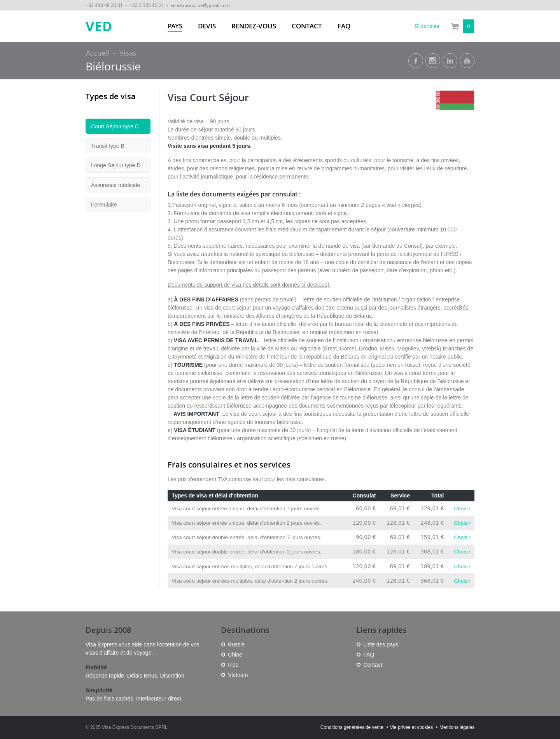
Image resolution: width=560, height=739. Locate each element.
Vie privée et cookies (412, 727)
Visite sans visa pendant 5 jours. (210, 146)
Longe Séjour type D (116, 165)
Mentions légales (457, 727)
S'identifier (427, 26)
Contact (307, 26)
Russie (236, 644)
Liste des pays (381, 644)
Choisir (462, 509)
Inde (233, 665)
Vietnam (238, 675)
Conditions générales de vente (352, 727)
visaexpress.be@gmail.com (200, 5)
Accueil (98, 53)
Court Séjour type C (115, 126)
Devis (207, 26)
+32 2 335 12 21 (147, 5)
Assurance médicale (115, 185)
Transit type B (108, 146)
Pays (175, 26)
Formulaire (104, 205)
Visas (128, 53)
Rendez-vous (254, 26)
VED (99, 26)
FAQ (344, 26)
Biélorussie (113, 66)
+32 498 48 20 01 (104, 5)
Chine (235, 655)
